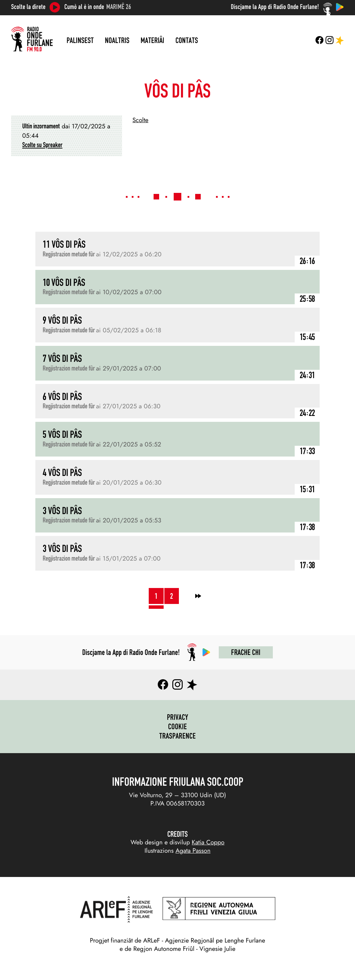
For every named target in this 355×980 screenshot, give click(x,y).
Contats (187, 40)
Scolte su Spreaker (42, 145)
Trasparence (177, 736)
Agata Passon (193, 851)
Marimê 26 (119, 7)
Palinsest (80, 40)
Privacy (177, 717)
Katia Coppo (208, 842)
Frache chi (246, 652)
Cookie (178, 726)
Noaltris (117, 40)
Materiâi (153, 40)
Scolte (140, 120)
